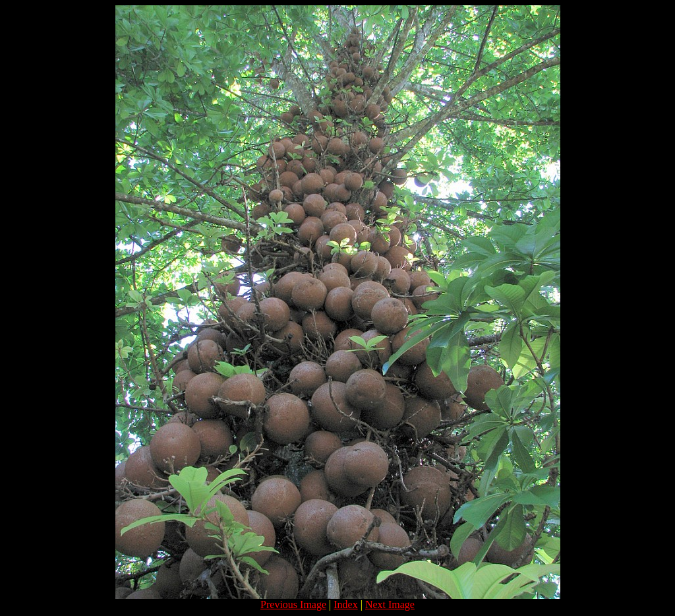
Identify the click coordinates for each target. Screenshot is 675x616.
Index (345, 604)
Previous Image (293, 604)
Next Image (390, 604)
